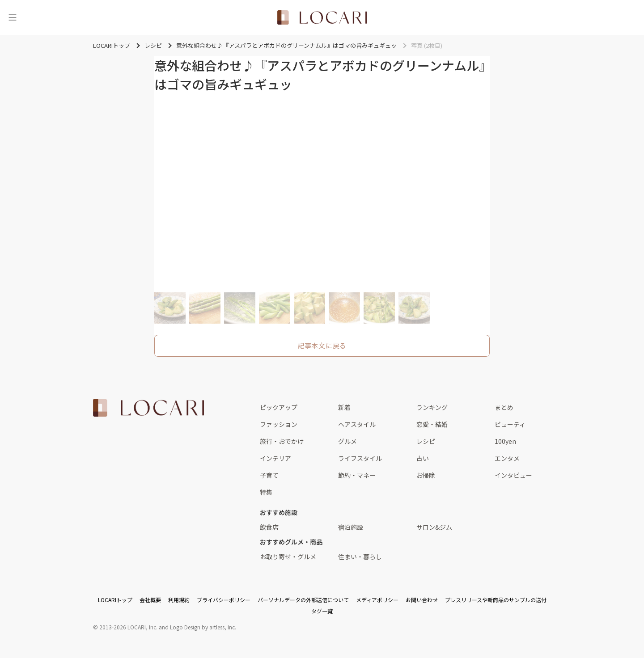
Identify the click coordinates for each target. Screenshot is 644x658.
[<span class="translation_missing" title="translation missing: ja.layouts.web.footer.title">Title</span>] (148, 408)
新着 (344, 407)
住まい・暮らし (360, 557)
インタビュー (513, 475)
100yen (505, 441)
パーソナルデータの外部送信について (303, 600)
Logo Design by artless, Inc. (203, 627)
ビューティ (510, 424)
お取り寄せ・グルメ (288, 557)
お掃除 (426, 475)
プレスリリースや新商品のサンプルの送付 (496, 600)
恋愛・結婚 (432, 424)
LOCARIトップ (115, 600)
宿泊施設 (351, 527)
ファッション (279, 424)
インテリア (275, 458)
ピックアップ (279, 407)
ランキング (432, 407)
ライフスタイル (360, 458)
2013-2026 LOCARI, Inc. (128, 627)
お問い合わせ (422, 600)
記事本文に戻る (322, 345)
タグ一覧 (322, 611)
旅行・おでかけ (282, 441)
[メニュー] (13, 17)
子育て (269, 475)
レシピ (426, 441)
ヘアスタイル (357, 424)
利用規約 (179, 600)
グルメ (347, 441)
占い (423, 458)
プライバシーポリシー (224, 600)
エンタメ (507, 458)
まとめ (504, 407)
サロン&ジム (434, 527)
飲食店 (269, 527)
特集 (266, 492)
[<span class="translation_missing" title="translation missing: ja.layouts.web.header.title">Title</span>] (322, 17)
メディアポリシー (377, 600)
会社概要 (150, 600)
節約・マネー (357, 475)
